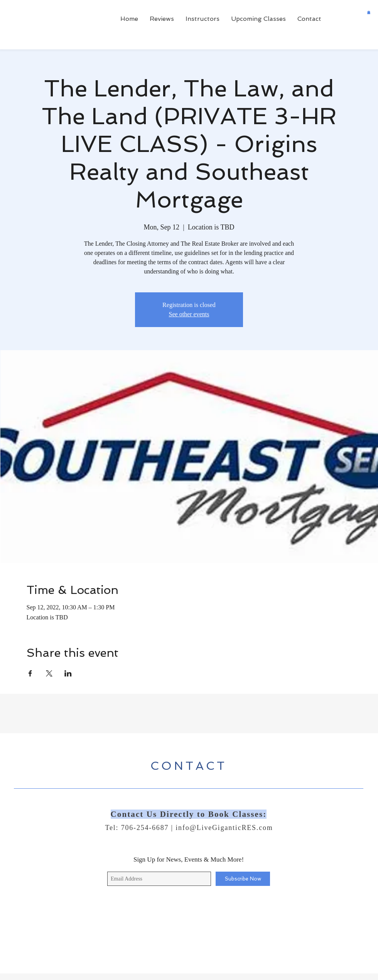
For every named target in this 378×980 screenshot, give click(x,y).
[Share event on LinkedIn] (68, 673)
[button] (369, 12)
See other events (189, 314)
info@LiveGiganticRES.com (224, 828)
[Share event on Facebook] (30, 673)
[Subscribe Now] (243, 879)
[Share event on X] (49, 673)
